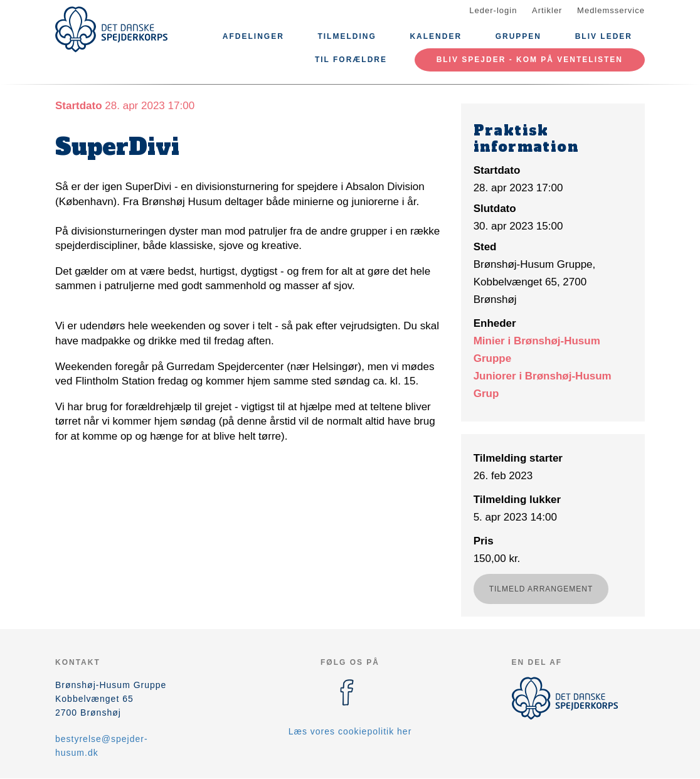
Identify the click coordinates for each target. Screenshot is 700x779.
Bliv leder (604, 36)
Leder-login (493, 10)
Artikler (547, 10)
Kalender (436, 36)
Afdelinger (253, 36)
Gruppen (518, 36)
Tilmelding (347, 36)
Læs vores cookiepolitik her (350, 731)
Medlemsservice (611, 10)
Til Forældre (351, 60)
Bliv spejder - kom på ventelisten (530, 60)
